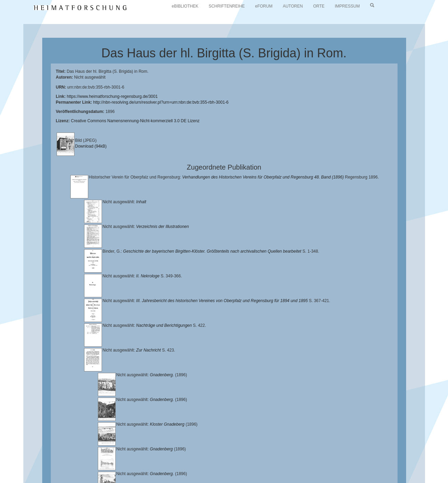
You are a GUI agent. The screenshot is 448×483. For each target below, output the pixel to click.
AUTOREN (293, 6)
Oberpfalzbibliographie (67, 468)
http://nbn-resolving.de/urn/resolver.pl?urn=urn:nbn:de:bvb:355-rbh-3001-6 (161, 102)
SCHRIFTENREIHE (227, 6)
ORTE (319, 6)
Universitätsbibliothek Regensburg (197, 457)
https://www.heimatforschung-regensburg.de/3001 (112, 96)
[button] (2, 481)
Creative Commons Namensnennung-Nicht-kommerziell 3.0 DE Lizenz (135, 121)
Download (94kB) (91, 146)
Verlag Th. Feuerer (289, 462)
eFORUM (264, 6)
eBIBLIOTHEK (185, 6)
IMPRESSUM (347, 6)
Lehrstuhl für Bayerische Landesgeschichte (278, 457)
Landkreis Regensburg (119, 462)
